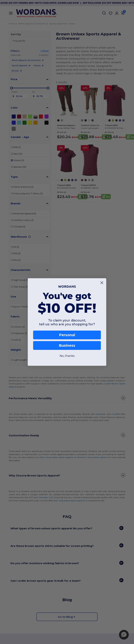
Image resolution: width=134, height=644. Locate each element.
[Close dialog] (102, 283)
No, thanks (67, 356)
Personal (67, 335)
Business (67, 345)
